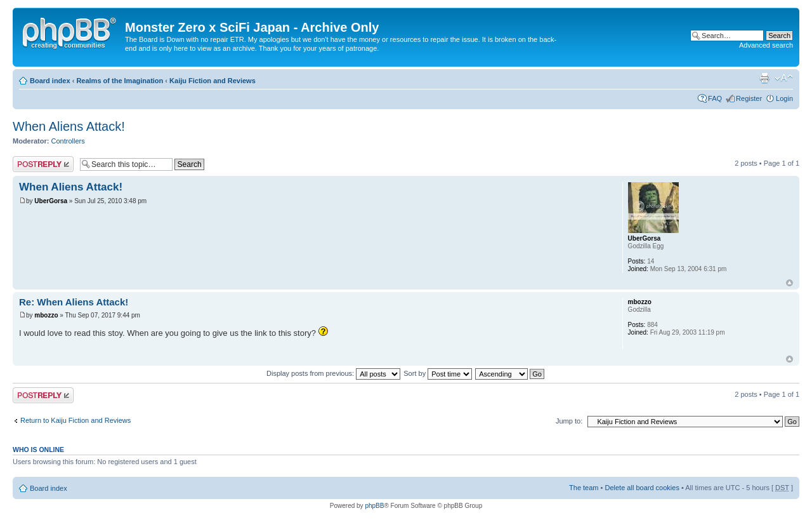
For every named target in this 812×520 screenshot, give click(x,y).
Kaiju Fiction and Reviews (213, 81)
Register (749, 98)
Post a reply (43, 164)
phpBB (374, 506)
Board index (50, 81)
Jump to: (569, 421)
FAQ (715, 98)
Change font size (784, 78)
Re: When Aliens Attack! (74, 302)
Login (784, 98)
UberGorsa (51, 201)
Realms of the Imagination (120, 81)
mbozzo (46, 315)
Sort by (438, 373)
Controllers (68, 141)
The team (584, 488)
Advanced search (766, 45)
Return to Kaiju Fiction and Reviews (75, 420)
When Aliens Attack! (69, 126)
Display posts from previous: (333, 373)
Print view (764, 78)
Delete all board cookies (642, 488)
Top (789, 283)
